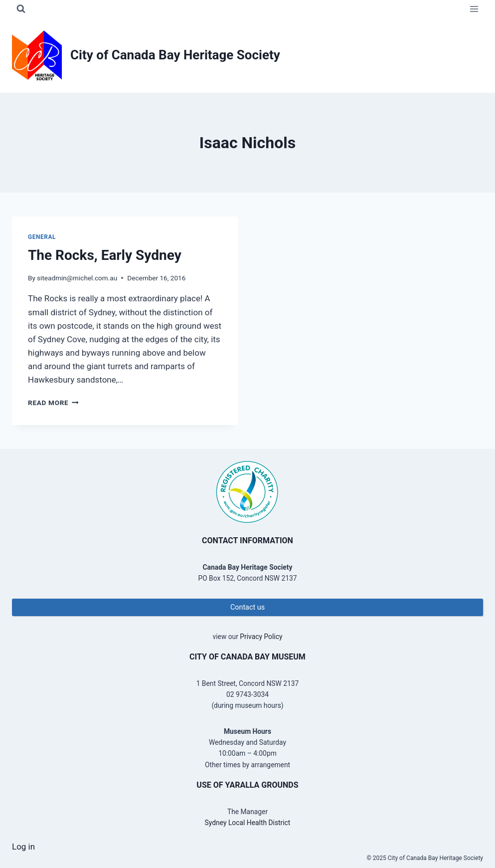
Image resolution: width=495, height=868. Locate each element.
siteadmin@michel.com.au (77, 278)
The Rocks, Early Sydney (105, 255)
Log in (23, 847)
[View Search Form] (21, 9)
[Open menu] (474, 9)
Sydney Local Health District (248, 823)
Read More (53, 403)
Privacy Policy (261, 637)
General (42, 237)
